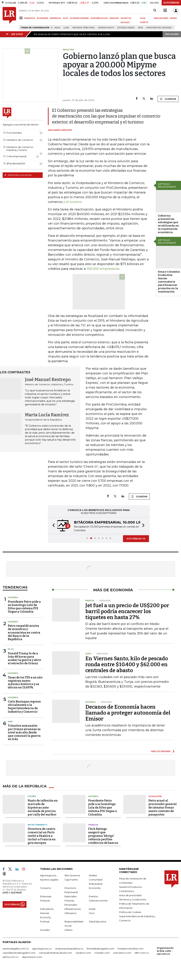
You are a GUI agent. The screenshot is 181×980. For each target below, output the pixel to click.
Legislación (155, 796)
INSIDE (173, 18)
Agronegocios (48, 875)
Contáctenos (127, 891)
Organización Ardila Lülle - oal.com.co (165, 951)
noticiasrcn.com (122, 953)
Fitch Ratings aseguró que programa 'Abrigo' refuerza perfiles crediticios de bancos (103, 836)
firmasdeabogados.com (101, 949)
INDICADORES (161, 18)
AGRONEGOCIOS (99, 18)
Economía (95, 888)
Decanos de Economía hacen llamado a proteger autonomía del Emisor (128, 713)
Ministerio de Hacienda (159, 28)
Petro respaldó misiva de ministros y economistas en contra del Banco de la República (24, 632)
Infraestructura (73, 909)
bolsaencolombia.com (131, 949)
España (32, 796)
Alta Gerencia (72, 875)
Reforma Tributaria (84, 28)
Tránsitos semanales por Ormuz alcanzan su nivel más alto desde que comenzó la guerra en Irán (24, 732)
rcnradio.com (102, 953)
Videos (68, 930)
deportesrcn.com (32, 957)
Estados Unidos (126, 28)
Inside (92, 909)
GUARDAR (168, 99)
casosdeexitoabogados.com (19, 953)
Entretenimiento (38, 825)
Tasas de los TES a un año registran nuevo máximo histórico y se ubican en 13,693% (25, 683)
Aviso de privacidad (130, 895)
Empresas (46, 896)
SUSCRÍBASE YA (136, 539)
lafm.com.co (142, 953)
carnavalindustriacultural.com (55, 953)
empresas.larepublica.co (69, 949)
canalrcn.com (83, 953)
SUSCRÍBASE (171, 3)
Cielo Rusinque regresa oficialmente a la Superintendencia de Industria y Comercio (24, 707)
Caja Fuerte (71, 880)
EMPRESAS (55, 18)
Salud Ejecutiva (97, 922)
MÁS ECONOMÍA (161, 751)
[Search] (155, 10)
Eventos (93, 896)
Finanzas (93, 825)
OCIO (65, 18)
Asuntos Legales (49, 880)
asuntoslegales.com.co (16, 949)
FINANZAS (30, 18)
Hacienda (13, 597)
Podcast (45, 922)
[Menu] (22, 18)
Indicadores (47, 909)
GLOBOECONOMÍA (79, 18)
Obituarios (70, 913)
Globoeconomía (98, 901)
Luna (66, 28)
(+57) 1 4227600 (12, 893)
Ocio (92, 913)
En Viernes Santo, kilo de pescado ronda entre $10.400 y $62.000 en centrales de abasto (127, 664)
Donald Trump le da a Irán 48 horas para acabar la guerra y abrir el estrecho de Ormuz (25, 658)
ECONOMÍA (43, 18)
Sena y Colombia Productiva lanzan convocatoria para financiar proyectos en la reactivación (169, 282)
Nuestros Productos (130, 887)
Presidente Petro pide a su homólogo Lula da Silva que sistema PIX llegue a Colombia (24, 607)
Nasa (57, 28)
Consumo (46, 888)
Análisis (93, 875)
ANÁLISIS (114, 18)
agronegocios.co (42, 949)
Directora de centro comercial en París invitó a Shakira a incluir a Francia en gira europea (42, 836)
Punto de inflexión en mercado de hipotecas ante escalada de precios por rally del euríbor (43, 808)
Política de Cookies (130, 912)
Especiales (70, 896)
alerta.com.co (11, 957)
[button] (53, 526)
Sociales (45, 930)
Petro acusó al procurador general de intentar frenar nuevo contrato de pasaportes (163, 808)
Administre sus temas (18, 175)
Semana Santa (106, 28)
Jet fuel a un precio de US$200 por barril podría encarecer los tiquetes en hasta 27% (127, 611)
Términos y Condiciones (133, 899)
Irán (140, 28)
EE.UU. (11, 649)
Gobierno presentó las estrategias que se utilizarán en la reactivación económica (168, 224)
